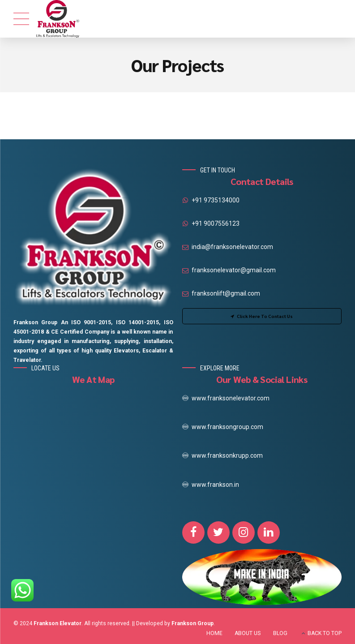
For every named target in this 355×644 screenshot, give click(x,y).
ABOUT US (248, 633)
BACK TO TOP (325, 633)
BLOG (280, 633)
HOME (214, 633)
